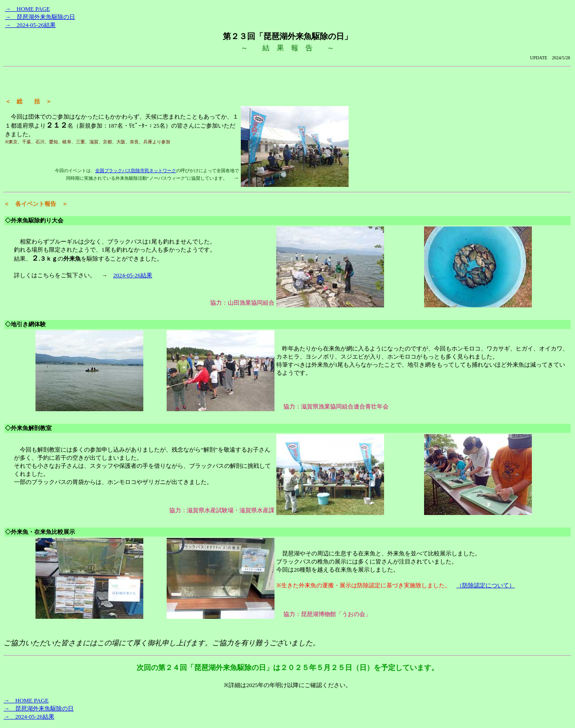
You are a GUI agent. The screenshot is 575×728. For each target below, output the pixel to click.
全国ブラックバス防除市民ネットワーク (136, 171)
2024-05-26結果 (133, 275)
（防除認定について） (486, 585)
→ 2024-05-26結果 (30, 25)
